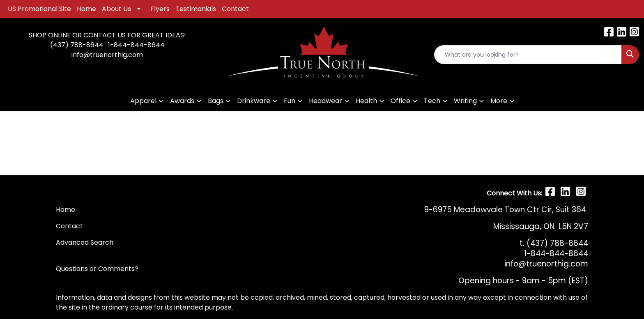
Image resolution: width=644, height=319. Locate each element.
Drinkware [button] (254, 101)
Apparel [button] (143, 101)
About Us (116, 9)
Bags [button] (216, 101)
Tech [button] (432, 101)
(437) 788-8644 (77, 45)
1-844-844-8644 (136, 45)
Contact (235, 9)
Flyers (160, 9)
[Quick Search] (528, 55)
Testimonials (196, 9)
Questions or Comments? (97, 269)
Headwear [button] (325, 101)
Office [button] (400, 101)
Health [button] (366, 101)
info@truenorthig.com (107, 55)
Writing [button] (465, 101)
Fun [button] (290, 101)
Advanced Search (85, 242)
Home (86, 9)
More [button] (499, 101)
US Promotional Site (39, 9)
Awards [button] (182, 101)
